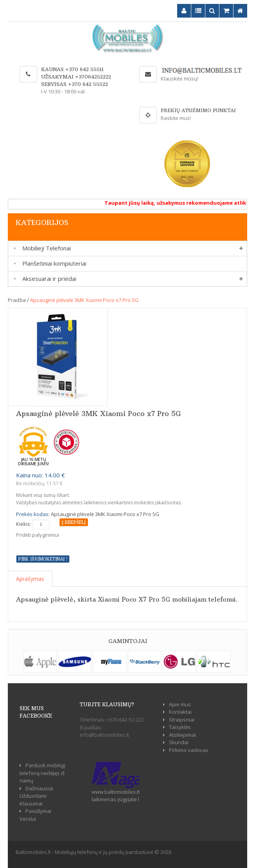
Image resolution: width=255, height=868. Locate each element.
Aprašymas (30, 579)
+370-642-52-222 (125, 720)
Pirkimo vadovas (189, 750)
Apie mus (180, 704)
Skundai (179, 742)
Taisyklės (180, 727)
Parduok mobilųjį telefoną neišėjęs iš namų (42, 773)
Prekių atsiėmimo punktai (198, 110)
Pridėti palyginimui (38, 535)
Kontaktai (180, 712)
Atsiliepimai (182, 735)
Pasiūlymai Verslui (35, 815)
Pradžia (17, 300)
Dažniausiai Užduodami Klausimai (36, 796)
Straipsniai (182, 720)
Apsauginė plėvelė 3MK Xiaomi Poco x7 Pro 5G (84, 300)
